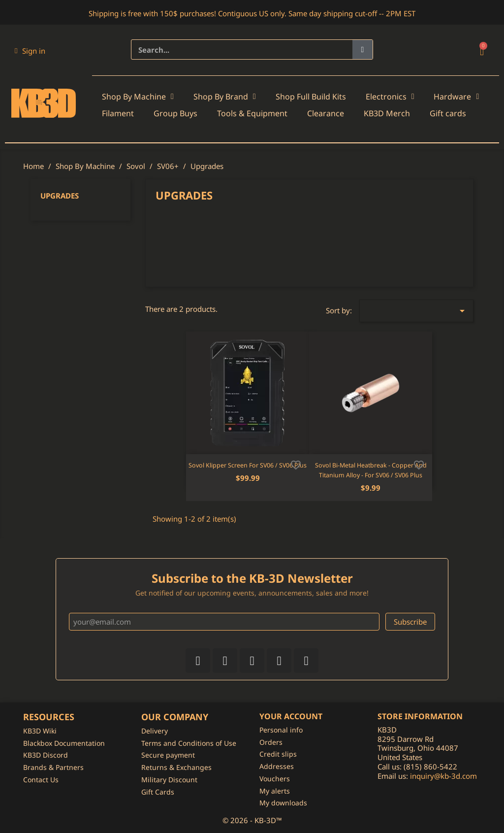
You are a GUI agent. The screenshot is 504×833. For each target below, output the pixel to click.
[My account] (30, 51)
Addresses (277, 766)
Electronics (390, 97)
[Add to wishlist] (296, 464)
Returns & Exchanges (176, 767)
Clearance (326, 113)
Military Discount (169, 780)
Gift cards (448, 113)
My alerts (275, 791)
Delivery (155, 731)
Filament (118, 113)
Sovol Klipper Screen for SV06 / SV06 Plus (248, 465)
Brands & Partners (53, 767)
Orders (271, 742)
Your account (291, 716)
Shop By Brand (225, 97)
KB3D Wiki (40, 731)
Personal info (281, 730)
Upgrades (60, 196)
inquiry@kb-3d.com (443, 776)
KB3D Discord (46, 755)
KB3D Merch (387, 113)
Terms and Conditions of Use (189, 743)
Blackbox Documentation (64, 743)
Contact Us (41, 780)
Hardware (456, 97)
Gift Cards (158, 792)
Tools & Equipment (252, 113)
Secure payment (168, 755)
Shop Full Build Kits (311, 97)
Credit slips (278, 754)
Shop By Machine (138, 97)
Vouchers (275, 779)
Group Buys (175, 113)
